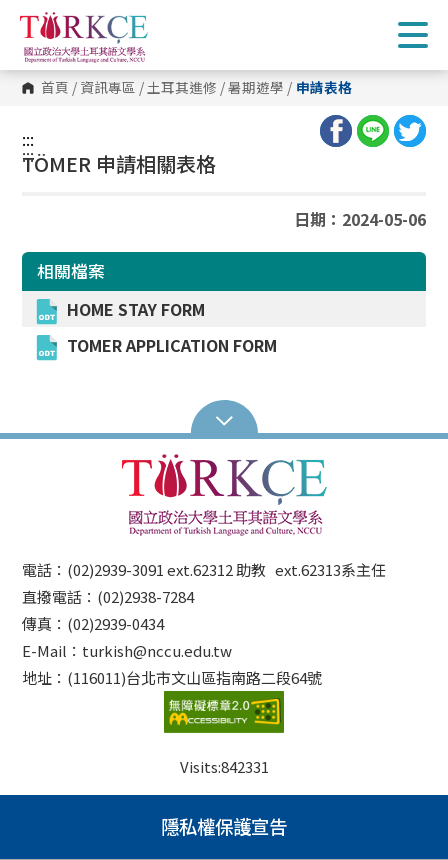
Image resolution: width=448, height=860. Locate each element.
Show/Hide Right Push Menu (413, 35)
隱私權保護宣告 (224, 826)
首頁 (55, 88)
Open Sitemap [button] (224, 419)
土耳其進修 (182, 88)
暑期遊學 (256, 88)
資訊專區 (108, 88)
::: (28, 139)
